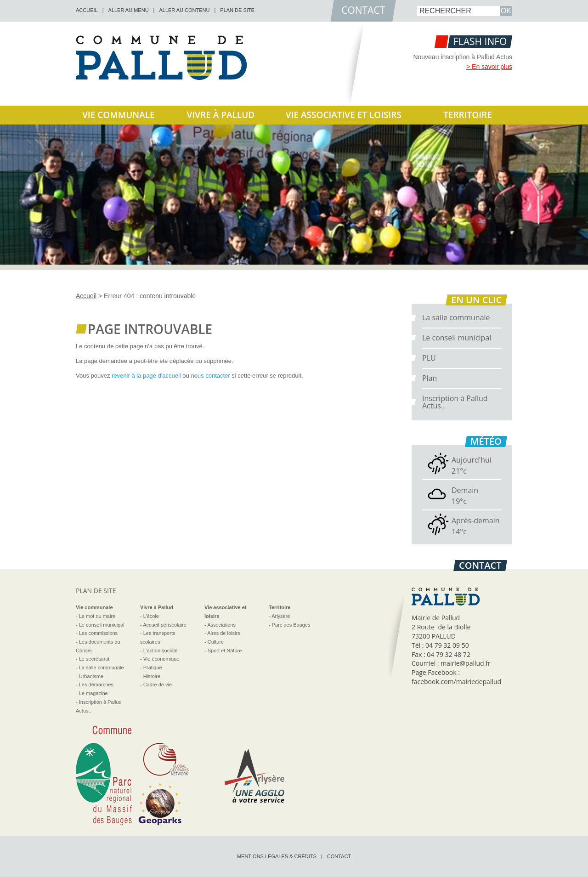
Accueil (86, 296)
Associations (221, 625)
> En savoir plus (489, 67)
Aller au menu (129, 10)
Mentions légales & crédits (277, 856)
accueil (87, 10)
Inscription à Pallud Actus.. (455, 402)
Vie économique (161, 659)
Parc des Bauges (291, 625)
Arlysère (281, 616)
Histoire (152, 676)
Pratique (153, 668)
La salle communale (456, 317)
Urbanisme (91, 676)
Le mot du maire (97, 616)
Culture (216, 642)
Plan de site (237, 10)
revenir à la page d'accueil (146, 376)
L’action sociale (161, 651)
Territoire (468, 115)
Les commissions (98, 633)
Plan (430, 378)
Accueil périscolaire (165, 625)
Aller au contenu (184, 10)
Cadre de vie (158, 685)
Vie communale (119, 115)
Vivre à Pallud (221, 115)
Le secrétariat (94, 659)
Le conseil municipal (457, 338)
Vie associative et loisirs (344, 115)
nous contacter (210, 376)
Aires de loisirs (224, 633)
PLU (429, 358)
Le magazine (93, 693)
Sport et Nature (225, 651)
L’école (151, 616)
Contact (339, 856)
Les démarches (96, 685)
